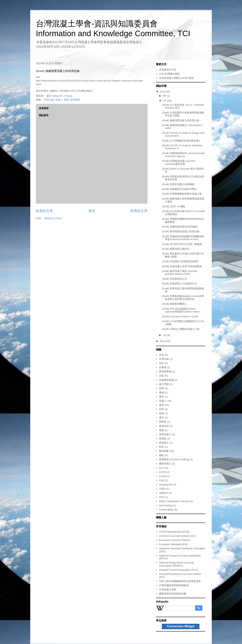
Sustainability (166, 510)
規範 (161, 413)
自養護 (163, 367)
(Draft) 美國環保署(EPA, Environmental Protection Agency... (183, 155)
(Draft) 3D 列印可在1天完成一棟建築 (182, 244)
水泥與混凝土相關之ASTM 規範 (176, 78)
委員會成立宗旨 (168, 70)
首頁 (92, 211)
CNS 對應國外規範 (169, 74)
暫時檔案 (75, 100)
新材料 (163, 422)
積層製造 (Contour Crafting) (174, 459)
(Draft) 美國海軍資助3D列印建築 (180, 227)
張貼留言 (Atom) (53, 218)
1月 (165, 335)
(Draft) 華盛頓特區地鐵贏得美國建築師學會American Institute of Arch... (183, 238)
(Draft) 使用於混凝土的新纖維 (178, 184)
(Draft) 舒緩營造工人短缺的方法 (179, 284)
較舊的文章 (139, 211)
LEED (162, 489)
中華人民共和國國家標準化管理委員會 (180, 581)
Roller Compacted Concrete (174, 501)
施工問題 (164, 384)
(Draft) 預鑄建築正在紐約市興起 (179, 189)
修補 (161, 392)
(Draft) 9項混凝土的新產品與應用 (180, 261)
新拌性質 (164, 426)
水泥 (161, 355)
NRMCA (164, 493)
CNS (162, 480)
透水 (161, 417)
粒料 (161, 409)
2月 (165, 101)
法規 (161, 376)
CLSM (162, 476)
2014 (163, 92)
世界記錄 (49, 100)
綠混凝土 (164, 443)
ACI (161, 468)
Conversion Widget (181, 626)
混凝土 (59, 100)
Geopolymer (166, 485)
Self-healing (166, 505)
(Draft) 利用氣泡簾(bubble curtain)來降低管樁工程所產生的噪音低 (183, 298)
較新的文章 (44, 211)
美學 (161, 388)
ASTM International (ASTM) (174, 532)
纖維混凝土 (165, 464)
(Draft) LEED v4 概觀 (173, 206)
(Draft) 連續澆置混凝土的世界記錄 (181, 120)
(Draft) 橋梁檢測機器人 (174, 304)
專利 (161, 397)
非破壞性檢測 (166, 380)
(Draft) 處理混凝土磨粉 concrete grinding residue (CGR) (180, 273)
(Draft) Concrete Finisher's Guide (180, 317)
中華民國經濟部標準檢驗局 (174, 585)
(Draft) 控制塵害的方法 (174, 279)
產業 (66, 100)
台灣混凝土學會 (168, 590)
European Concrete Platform (175, 540)
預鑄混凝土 (165, 434)
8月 (165, 96)
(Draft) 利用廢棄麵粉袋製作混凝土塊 (182, 194)
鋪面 (161, 455)
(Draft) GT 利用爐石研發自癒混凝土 (181, 141)
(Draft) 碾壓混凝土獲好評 (176, 249)
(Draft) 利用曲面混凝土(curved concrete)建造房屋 (179, 162)
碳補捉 (163, 439)
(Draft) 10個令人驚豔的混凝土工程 (181, 329)
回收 (161, 363)
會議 (161, 430)
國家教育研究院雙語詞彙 (173, 594)
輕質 (161, 447)
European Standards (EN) (173, 544)
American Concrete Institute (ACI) (177, 536)
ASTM (162, 472)
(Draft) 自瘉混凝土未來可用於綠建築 (182, 266)
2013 (163, 341)
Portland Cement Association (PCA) (178, 570)
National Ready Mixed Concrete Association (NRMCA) (176, 564)
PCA (162, 497)
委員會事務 (165, 371)
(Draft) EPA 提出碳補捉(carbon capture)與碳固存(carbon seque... (182, 310)
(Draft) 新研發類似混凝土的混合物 (181, 231)
